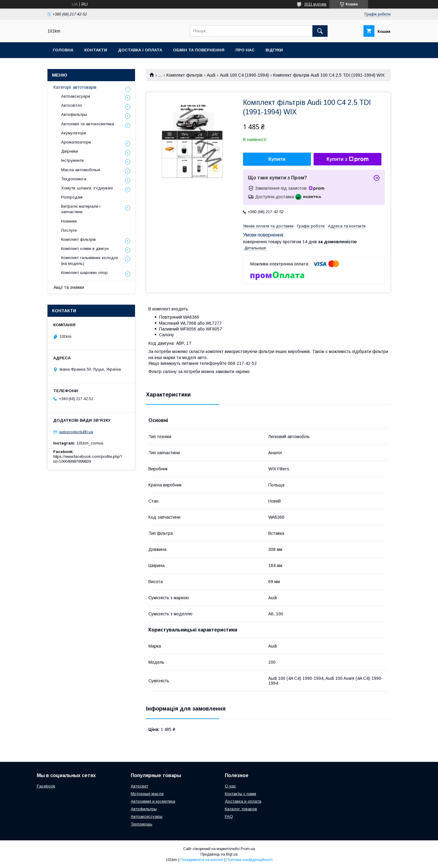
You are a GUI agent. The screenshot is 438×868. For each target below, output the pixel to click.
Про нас (245, 50)
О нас (230, 786)
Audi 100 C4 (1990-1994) (244, 75)
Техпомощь (142, 824)
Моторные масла (147, 794)
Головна (63, 50)
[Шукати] (320, 31)
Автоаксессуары (147, 816)
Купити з (347, 159)
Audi (211, 75)
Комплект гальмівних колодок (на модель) (90, 260)
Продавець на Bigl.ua (219, 854)
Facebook (46, 786)
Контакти (96, 50)
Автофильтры (74, 114)
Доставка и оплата (243, 801)
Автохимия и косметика (153, 801)
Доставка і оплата (140, 50)
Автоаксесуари (76, 96)
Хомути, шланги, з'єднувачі (87, 188)
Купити (277, 159)
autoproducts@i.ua (76, 432)
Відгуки (274, 50)
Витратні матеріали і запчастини (81, 209)
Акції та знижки (69, 287)
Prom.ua (248, 849)
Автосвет (139, 786)
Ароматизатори (76, 142)
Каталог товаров (241, 809)
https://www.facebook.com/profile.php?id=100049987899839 (88, 459)
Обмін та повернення (199, 50)
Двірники (70, 151)
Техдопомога (74, 179)
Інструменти (72, 160)
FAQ (229, 816)
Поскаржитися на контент (202, 860)
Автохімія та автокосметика (88, 124)
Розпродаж (72, 197)
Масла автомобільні (81, 170)
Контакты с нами (240, 794)
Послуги (69, 230)
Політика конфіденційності (249, 860)
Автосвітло (72, 105)
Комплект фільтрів (184, 75)
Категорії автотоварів (75, 87)
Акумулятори (74, 133)
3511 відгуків (315, 4)
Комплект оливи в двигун (85, 249)
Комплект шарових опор (84, 273)
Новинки (69, 221)
